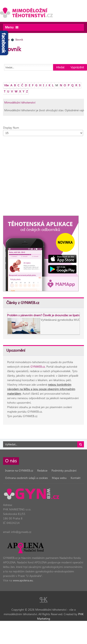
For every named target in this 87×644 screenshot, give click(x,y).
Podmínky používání (64, 470)
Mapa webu (59, 478)
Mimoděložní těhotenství (20, 102)
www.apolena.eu (23, 580)
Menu (12, 27)
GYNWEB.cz (38, 366)
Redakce (42, 470)
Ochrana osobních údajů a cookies (26, 478)
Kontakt (76, 478)
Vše (6, 85)
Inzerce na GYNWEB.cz (19, 470)
